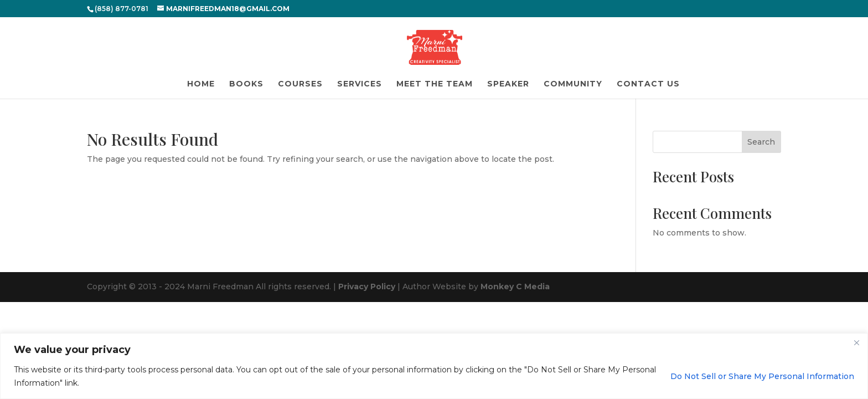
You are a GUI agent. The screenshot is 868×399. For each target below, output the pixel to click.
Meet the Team (435, 84)
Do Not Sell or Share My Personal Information (762, 376)
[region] (434, 366)
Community (573, 84)
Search (761, 142)
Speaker (508, 84)
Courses (300, 84)
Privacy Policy (367, 287)
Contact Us (648, 84)
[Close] (856, 342)
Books (246, 84)
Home (201, 84)
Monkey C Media (515, 287)
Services (360, 84)
